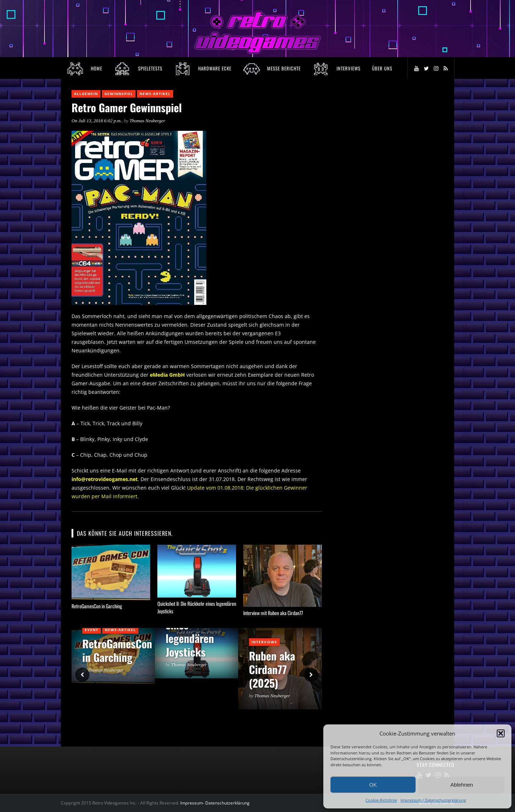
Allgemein (86, 94)
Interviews (264, 642)
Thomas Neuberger (147, 121)
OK (373, 785)
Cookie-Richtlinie (381, 800)
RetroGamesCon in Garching (97, 606)
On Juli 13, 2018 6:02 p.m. (97, 121)
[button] (501, 733)
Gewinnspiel (119, 94)
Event (92, 630)
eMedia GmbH (168, 375)
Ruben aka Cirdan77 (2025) (272, 669)
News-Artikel (155, 94)
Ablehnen (462, 785)
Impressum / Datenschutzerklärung (433, 800)
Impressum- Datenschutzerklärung (215, 803)
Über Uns (382, 68)
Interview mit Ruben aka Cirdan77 (273, 613)
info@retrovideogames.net (105, 479)
